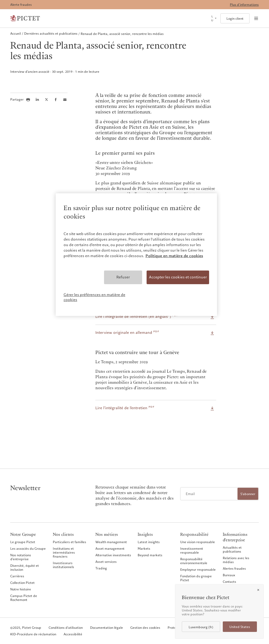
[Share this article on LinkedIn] (37, 100)
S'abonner (248, 494)
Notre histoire (21, 589)
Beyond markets (150, 555)
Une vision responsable (198, 542)
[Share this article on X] (46, 100)
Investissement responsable (192, 550)
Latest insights (149, 542)
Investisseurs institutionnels (63, 565)
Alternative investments (113, 555)
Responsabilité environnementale (194, 561)
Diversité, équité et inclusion (25, 567)
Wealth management (111, 542)
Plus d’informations (244, 5)
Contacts (229, 581)
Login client (235, 19)
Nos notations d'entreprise (21, 557)
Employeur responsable (198, 569)
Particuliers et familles (69, 542)
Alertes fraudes (234, 568)
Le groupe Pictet (23, 542)
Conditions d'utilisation (66, 628)
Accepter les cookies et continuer (178, 277)
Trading (101, 568)
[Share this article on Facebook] (56, 100)
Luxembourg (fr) (201, 627)
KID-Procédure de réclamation (33, 634)
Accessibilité (73, 634)
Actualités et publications (232, 549)
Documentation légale (107, 628)
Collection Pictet (22, 583)
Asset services (106, 562)
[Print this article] (28, 100)
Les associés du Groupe (28, 548)
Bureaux (229, 575)
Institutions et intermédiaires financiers (64, 552)
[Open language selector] (213, 19)
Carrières (17, 576)
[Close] (258, 590)
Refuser (123, 277)
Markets (144, 548)
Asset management (110, 548)
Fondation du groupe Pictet (196, 578)
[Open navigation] (256, 18)
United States (240, 627)
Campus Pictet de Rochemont (24, 598)
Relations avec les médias (236, 560)
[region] (136, 255)
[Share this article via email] (65, 100)
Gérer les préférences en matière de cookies (94, 297)
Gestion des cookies (145, 628)
